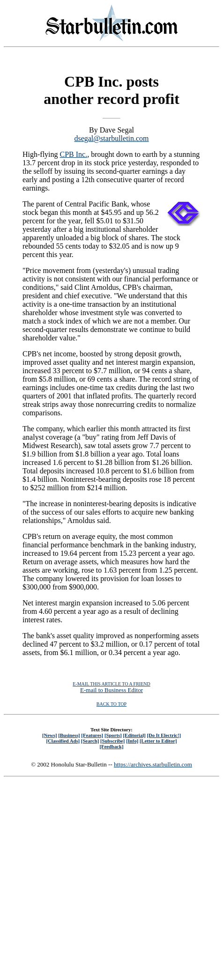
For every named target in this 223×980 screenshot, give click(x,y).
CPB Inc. (74, 154)
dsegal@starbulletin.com (111, 138)
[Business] (69, 735)
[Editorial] (134, 735)
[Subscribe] (112, 741)
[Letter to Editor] (158, 741)
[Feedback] (111, 746)
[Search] (90, 741)
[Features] (92, 735)
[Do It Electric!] (164, 735)
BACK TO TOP (111, 704)
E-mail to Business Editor (111, 690)
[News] (50, 735)
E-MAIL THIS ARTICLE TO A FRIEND (111, 684)
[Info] (132, 741)
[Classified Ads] (63, 741)
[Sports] (113, 735)
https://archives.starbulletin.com (153, 764)
